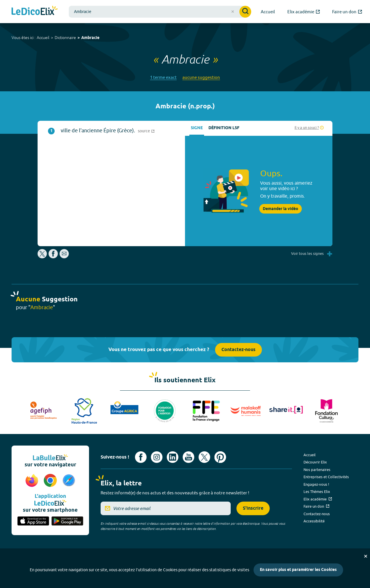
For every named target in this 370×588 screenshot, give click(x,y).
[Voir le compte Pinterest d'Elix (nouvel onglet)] (220, 457)
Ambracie (90, 38)
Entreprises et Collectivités (326, 477)
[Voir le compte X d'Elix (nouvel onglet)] (204, 457)
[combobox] (160, 12)
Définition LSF (224, 128)
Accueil (43, 38)
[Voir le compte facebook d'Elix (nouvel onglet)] (141, 457)
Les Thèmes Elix (317, 491)
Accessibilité (314, 521)
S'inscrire (253, 508)
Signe (197, 128)
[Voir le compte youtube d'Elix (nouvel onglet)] (188, 457)
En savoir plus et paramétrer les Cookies (298, 570)
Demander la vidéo (281, 209)
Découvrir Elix (315, 462)
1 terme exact (163, 77)
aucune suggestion (201, 77)
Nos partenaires (317, 470)
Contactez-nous (238, 350)
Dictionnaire (65, 38)
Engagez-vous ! (316, 484)
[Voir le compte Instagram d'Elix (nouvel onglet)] (157, 457)
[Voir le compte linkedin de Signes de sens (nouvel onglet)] (173, 457)
